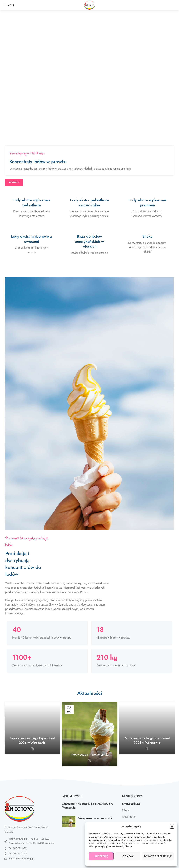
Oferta (126, 810)
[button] (172, 827)
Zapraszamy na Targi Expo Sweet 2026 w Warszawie (32, 740)
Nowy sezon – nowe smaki (90, 754)
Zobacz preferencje (158, 856)
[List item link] (30, 848)
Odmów (128, 856)
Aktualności (129, 817)
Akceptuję (101, 856)
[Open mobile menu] (8, 5)
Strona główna (131, 804)
